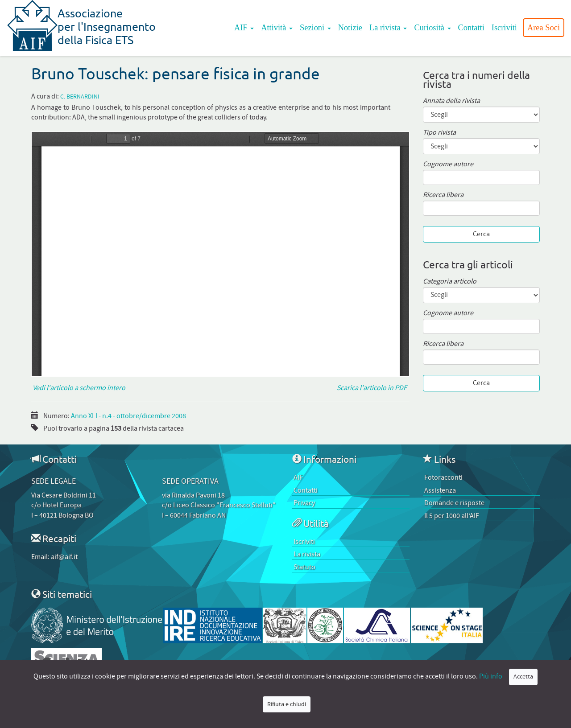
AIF (244, 28)
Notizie (350, 28)
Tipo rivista (439, 133)
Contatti (471, 28)
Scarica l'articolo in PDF (373, 388)
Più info (491, 676)
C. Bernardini (80, 97)
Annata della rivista (451, 101)
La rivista (388, 28)
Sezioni (315, 28)
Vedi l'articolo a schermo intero (78, 388)
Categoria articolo (450, 282)
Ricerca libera (443, 195)
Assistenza (440, 490)
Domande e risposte (454, 503)
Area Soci (544, 28)
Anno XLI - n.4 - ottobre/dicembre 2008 (128, 416)
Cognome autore (448, 164)
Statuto (304, 567)
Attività (277, 28)
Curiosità (432, 28)
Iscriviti (504, 28)
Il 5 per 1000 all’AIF (452, 516)
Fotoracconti (443, 477)
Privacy (304, 503)
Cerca (481, 234)
